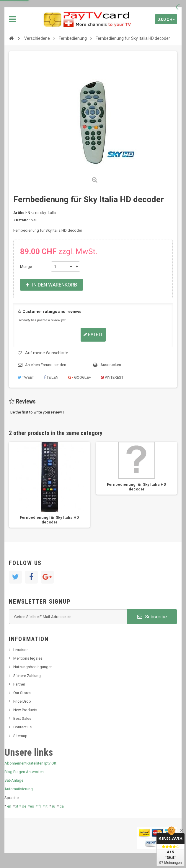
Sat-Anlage (14, 780)
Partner (19, 684)
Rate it (93, 335)
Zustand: (22, 220)
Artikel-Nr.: (24, 213)
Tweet (26, 377)
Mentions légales (28, 658)
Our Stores (22, 693)
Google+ (80, 377)
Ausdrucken (111, 365)
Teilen (51, 377)
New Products (25, 710)
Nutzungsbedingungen (33, 667)
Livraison (21, 650)
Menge (26, 267)
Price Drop (22, 701)
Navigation (12, 19)
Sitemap (20, 736)
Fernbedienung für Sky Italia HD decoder (49, 520)
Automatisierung (19, 789)
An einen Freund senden (46, 365)
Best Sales (22, 718)
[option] (49, 485)
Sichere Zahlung (27, 676)
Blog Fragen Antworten (24, 772)
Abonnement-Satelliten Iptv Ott (30, 763)
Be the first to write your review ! (37, 412)
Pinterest (112, 377)
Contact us (22, 727)
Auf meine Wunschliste (47, 353)
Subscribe (152, 617)
